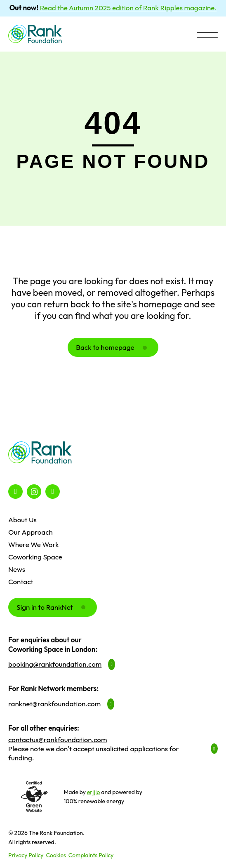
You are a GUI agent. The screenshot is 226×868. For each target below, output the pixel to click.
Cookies (56, 855)
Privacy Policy (26, 855)
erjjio (94, 792)
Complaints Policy (91, 855)
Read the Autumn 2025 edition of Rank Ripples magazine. (128, 8)
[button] (207, 33)
